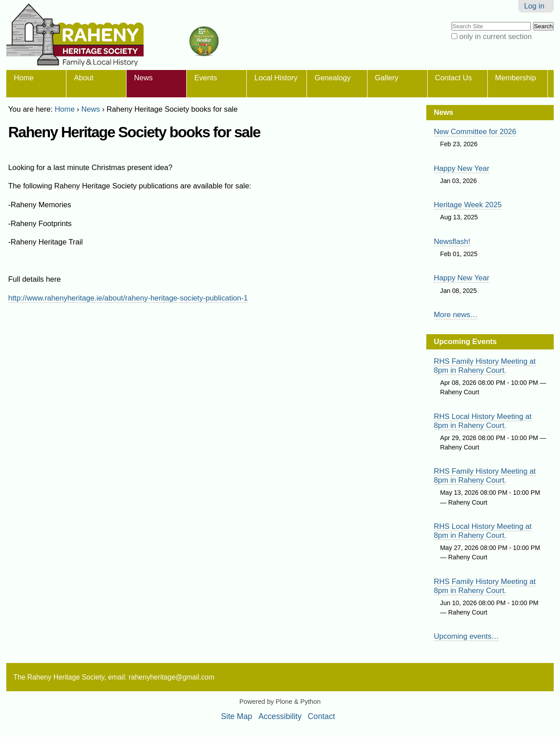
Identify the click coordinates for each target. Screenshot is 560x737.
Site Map (237, 716)
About (84, 78)
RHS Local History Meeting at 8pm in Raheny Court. (483, 421)
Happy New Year (462, 168)
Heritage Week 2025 (468, 205)
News (144, 78)
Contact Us (453, 78)
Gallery (387, 78)
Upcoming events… (466, 636)
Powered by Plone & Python (280, 702)
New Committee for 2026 (475, 132)
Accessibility (280, 716)
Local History (276, 78)
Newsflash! (452, 242)
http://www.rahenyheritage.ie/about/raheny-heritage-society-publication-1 (128, 298)
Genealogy (332, 78)
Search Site (451, 22)
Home (24, 78)
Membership (515, 78)
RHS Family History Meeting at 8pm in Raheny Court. (485, 366)
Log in (534, 6)
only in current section (495, 37)
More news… (456, 315)
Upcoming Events (465, 342)
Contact (322, 716)
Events (206, 78)
